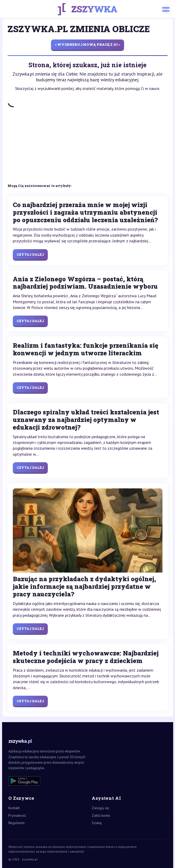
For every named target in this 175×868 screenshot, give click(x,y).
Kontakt (14, 808)
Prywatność (17, 815)
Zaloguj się (100, 808)
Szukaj (97, 823)
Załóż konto (101, 815)
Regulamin (16, 823)
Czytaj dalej (30, 254)
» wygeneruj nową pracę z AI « (87, 44)
